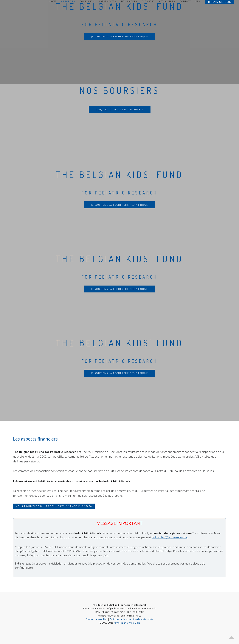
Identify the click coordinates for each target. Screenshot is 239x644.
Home (53, 1)
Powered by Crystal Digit (127, 623)
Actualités (167, 1)
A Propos (68, 1)
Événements (108, 1)
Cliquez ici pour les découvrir (120, 109)
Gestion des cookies (97, 619)
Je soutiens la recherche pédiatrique (119, 37)
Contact (185, 1)
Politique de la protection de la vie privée (132, 619)
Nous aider (129, 1)
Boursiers (87, 1)
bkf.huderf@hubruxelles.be (170, 537)
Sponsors (148, 1)
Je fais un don (220, 2)
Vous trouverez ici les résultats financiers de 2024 (54, 506)
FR (197, 1)
